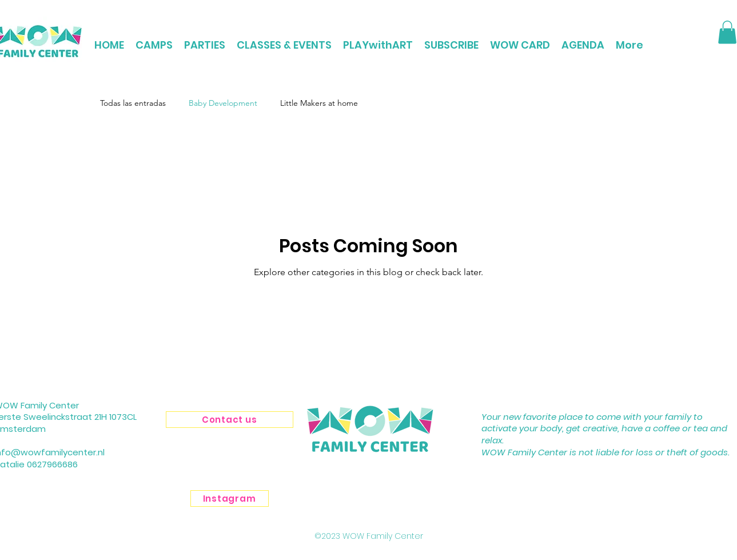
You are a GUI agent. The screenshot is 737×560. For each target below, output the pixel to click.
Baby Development (223, 103)
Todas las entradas (133, 103)
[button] (727, 32)
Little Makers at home (319, 103)
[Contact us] (230, 420)
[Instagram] (230, 499)
